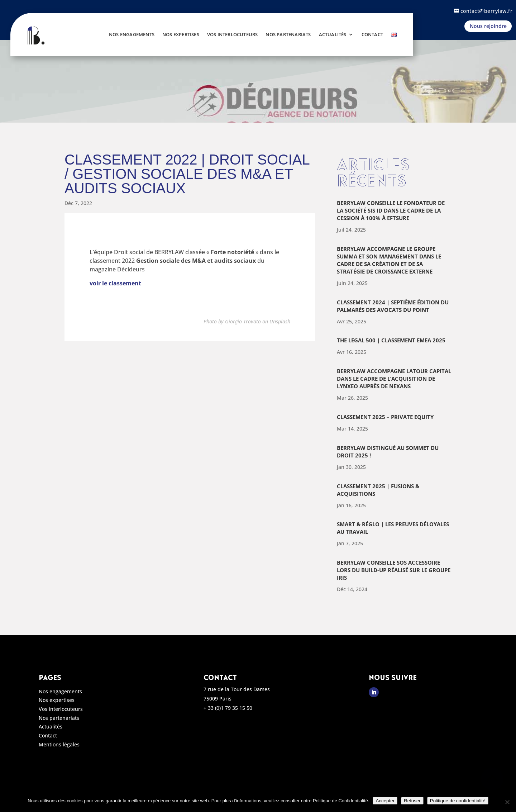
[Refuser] (507, 802)
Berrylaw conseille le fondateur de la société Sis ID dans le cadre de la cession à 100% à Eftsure (391, 210)
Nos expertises (181, 34)
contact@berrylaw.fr (487, 11)
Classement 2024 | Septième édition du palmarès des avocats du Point (393, 306)
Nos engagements (132, 34)
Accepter (385, 801)
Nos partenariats (288, 34)
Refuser (412, 801)
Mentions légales (59, 745)
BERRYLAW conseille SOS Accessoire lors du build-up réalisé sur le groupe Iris (394, 570)
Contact (372, 34)
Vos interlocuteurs (233, 34)
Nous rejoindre (488, 26)
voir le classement (115, 283)
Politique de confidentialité (458, 801)
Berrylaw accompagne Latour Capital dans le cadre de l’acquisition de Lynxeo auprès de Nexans (394, 379)
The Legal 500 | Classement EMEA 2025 (391, 340)
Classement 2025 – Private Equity (385, 417)
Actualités (333, 34)
